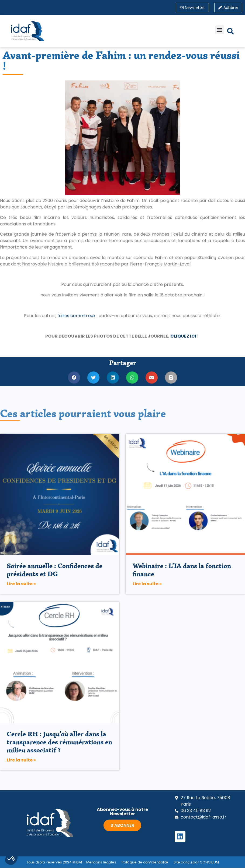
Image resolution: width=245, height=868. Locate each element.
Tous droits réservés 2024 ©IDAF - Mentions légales (71, 862)
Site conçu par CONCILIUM (196, 862)
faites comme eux (76, 316)
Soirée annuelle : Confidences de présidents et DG (55, 570)
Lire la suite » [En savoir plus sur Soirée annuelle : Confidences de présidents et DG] (21, 584)
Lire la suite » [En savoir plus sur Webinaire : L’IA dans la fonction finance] (147, 584)
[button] (220, 30)
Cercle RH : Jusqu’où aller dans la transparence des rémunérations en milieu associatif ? (59, 742)
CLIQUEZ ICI (183, 336)
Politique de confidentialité (145, 862)
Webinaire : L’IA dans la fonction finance (182, 570)
